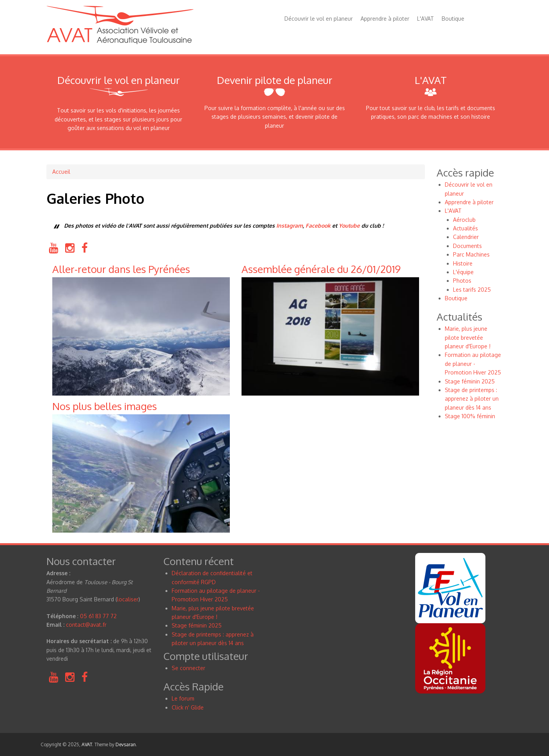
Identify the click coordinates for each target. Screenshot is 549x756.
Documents (467, 246)
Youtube (349, 226)
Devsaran (126, 744)
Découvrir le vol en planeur (319, 19)
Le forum (183, 698)
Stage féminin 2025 (470, 381)
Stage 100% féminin (470, 416)
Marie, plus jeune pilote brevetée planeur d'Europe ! (468, 337)
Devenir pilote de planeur (275, 80)
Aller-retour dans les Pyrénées (121, 269)
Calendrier (466, 237)
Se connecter (188, 668)
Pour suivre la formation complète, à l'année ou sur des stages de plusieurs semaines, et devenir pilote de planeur (275, 117)
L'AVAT (426, 19)
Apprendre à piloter (385, 19)
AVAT (87, 744)
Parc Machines (471, 254)
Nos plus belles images (105, 406)
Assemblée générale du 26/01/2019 (321, 269)
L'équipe (463, 272)
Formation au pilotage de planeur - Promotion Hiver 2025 (473, 364)
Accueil (61, 172)
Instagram (290, 226)
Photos (462, 281)
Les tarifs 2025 (472, 290)
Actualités (465, 228)
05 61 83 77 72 (98, 616)
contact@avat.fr (86, 625)
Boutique (453, 19)
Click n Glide (188, 707)
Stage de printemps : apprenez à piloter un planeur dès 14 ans (472, 399)
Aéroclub (464, 220)
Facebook (318, 226)
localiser (128, 599)
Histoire (463, 263)
